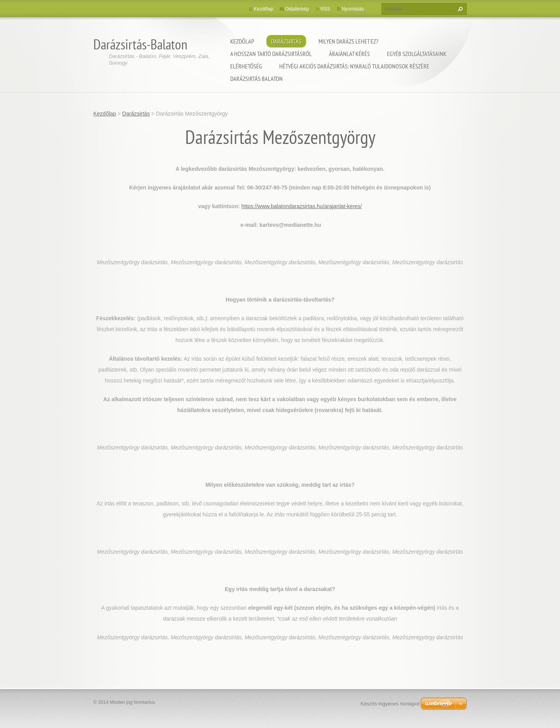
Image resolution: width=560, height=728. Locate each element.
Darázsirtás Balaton (256, 79)
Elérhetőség (246, 66)
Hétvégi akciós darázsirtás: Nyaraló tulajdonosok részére (354, 66)
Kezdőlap (242, 41)
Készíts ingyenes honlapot (390, 704)
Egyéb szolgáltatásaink (417, 54)
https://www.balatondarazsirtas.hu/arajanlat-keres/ (302, 206)
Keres (459, 9)
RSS (325, 9)
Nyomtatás (353, 9)
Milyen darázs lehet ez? (348, 41)
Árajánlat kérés (349, 54)
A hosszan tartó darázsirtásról (271, 54)
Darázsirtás (286, 41)
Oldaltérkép (297, 9)
